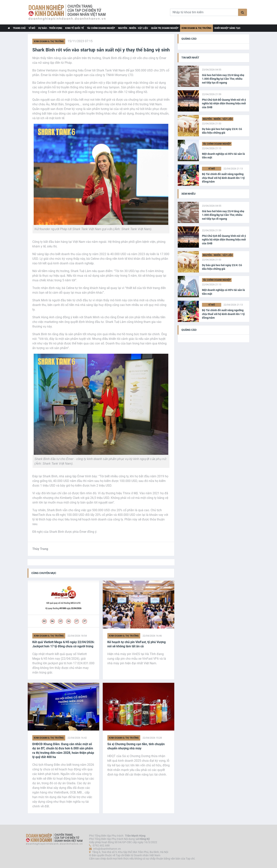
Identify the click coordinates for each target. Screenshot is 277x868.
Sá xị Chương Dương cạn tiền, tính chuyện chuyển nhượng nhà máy (136, 746)
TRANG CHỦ (19, 28)
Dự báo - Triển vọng (50, 28)
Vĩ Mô (32, 28)
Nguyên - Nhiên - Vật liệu (133, 28)
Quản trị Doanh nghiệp (165, 28)
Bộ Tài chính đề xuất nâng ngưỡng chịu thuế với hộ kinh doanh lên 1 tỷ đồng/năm (223, 178)
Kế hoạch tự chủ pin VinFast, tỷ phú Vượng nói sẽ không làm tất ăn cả (136, 644)
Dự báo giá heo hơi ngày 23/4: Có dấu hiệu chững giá (222, 131)
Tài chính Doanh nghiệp (101, 28)
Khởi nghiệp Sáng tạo (227, 28)
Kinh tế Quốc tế (75, 28)
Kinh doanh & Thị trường (196, 28)
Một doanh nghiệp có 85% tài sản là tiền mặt (223, 156)
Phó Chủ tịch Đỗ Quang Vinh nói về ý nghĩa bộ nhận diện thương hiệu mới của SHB (224, 103)
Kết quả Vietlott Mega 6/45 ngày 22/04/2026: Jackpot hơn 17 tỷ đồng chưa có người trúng (63, 644)
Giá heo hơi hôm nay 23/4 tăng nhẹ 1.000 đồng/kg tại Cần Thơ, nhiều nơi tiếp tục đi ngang (223, 79)
